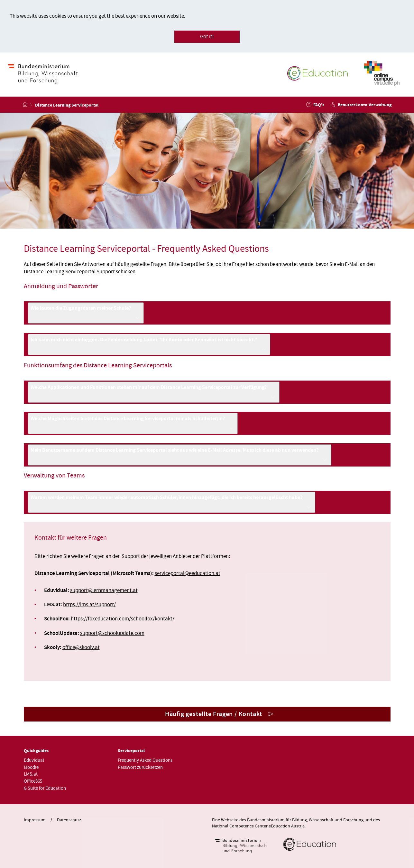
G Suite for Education (45, 788)
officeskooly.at (81, 647)
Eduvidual (34, 760)
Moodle (31, 767)
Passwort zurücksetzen (140, 767)
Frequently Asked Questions (145, 760)
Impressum (35, 820)
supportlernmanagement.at (104, 590)
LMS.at (31, 774)
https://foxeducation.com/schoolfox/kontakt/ (123, 619)
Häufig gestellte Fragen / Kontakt (214, 714)
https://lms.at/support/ (89, 605)
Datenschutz (69, 820)
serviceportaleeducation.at (188, 573)
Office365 (33, 781)
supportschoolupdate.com (112, 633)
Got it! (207, 37)
